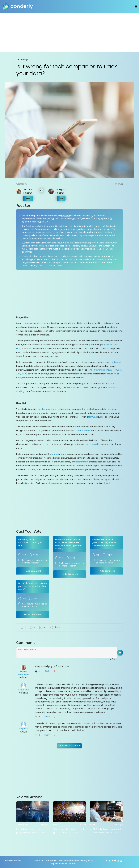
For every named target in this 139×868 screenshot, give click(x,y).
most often (43, 409)
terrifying (93, 417)
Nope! (36, 555)
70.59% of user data (49, 256)
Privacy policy (87, 861)
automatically (82, 431)
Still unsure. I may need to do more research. (35, 561)
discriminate (82, 462)
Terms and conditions (68, 861)
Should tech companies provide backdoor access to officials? (32, 831)
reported (65, 216)
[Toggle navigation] (136, 6)
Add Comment (33, 571)
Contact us (50, 861)
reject (57, 466)
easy (54, 483)
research (31, 243)
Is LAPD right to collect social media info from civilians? (105, 831)
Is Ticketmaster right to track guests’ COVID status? (69, 831)
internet (55, 454)
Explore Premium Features (64, 864)
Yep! (24, 555)
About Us (39, 861)
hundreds (61, 479)
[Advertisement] (69, 32)
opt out (115, 362)
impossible (95, 444)
